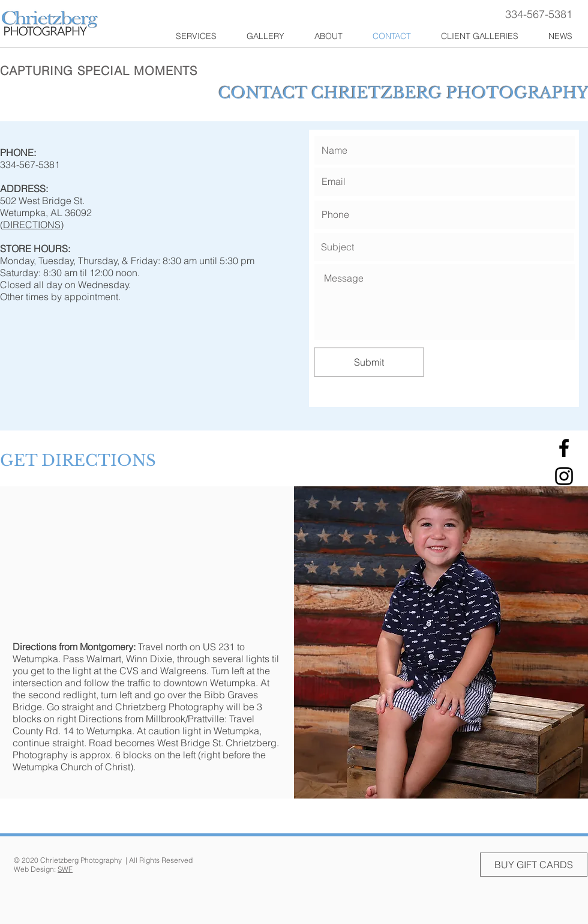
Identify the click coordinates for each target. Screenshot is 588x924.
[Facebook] (564, 448)
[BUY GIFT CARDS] (534, 865)
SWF (65, 869)
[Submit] (369, 362)
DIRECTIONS (32, 225)
